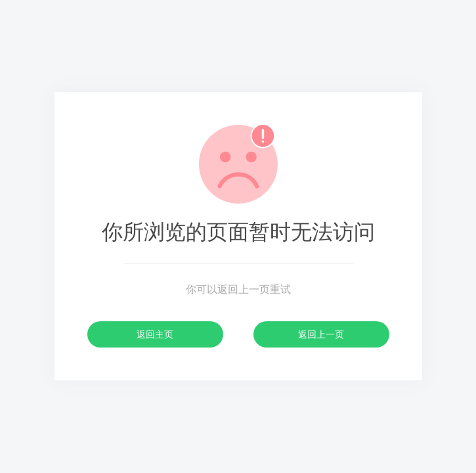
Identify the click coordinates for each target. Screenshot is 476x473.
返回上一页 (321, 334)
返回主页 (155, 334)
